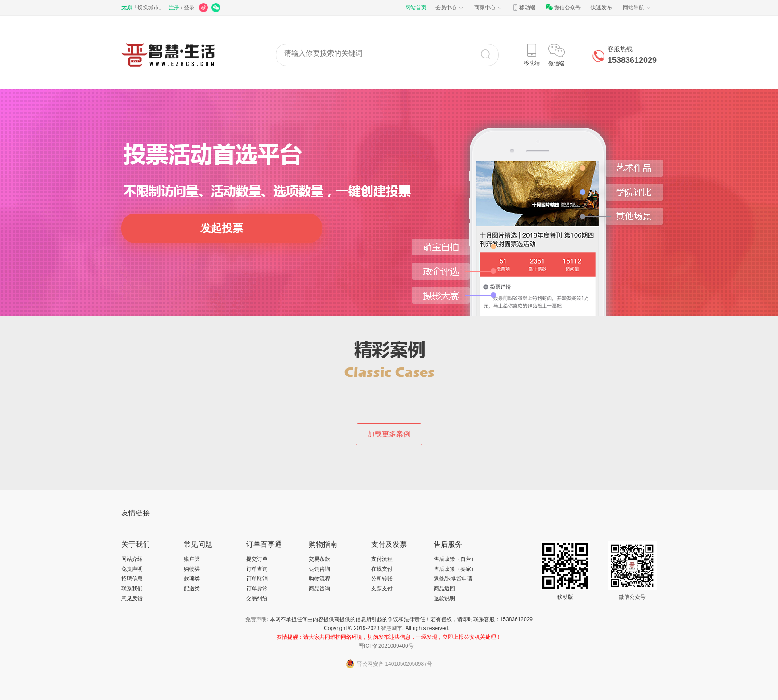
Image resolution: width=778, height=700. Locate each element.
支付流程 (382, 559)
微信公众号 (563, 8)
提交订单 (257, 559)
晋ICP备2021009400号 (386, 646)
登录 (189, 8)
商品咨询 (319, 589)
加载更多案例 (389, 434)
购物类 (192, 569)
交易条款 (319, 559)
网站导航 (637, 8)
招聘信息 (132, 579)
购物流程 (319, 579)
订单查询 (257, 569)
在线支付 (382, 569)
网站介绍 (132, 559)
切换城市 (148, 8)
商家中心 (488, 8)
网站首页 (416, 8)
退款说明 (444, 598)
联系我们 (132, 589)
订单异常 (257, 589)
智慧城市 (392, 628)
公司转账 (382, 579)
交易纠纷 (257, 598)
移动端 (524, 8)
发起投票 (222, 228)
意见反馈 (132, 598)
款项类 (192, 579)
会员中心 (450, 8)
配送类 (192, 589)
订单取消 (257, 579)
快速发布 (601, 8)
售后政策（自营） (455, 559)
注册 (174, 8)
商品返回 (444, 589)
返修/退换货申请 (453, 579)
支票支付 (382, 589)
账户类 (192, 559)
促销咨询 (319, 569)
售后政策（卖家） (455, 569)
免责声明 (132, 569)
